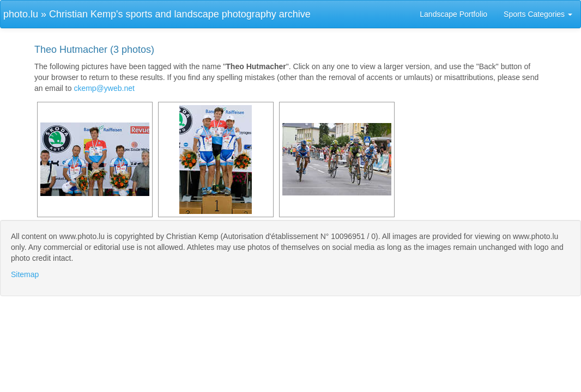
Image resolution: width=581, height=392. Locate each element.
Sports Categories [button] (538, 14)
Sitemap (25, 274)
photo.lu (21, 14)
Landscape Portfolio (453, 14)
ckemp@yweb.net (104, 88)
